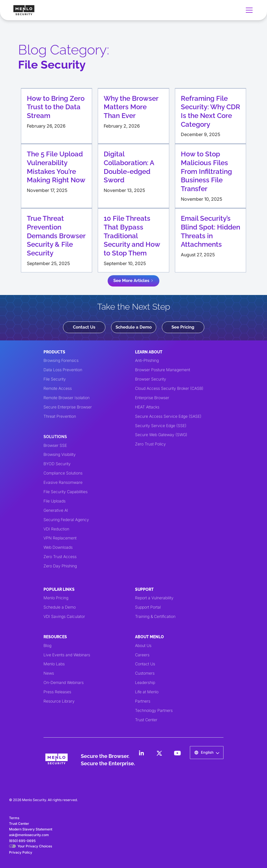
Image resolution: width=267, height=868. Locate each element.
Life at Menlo (147, 692)
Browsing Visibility (60, 454)
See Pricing (183, 327)
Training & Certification (155, 616)
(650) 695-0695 (22, 841)
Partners (143, 701)
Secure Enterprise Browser (68, 407)
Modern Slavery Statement (31, 829)
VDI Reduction (56, 529)
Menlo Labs (54, 664)
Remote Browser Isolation (67, 398)
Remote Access (58, 388)
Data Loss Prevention (63, 370)
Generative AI (56, 510)
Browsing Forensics (61, 360)
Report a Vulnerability (154, 598)
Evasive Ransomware (63, 482)
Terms (14, 818)
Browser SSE (55, 445)
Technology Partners (154, 710)
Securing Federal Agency (66, 520)
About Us (143, 645)
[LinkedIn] (141, 753)
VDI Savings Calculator (64, 616)
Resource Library (59, 701)
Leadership (145, 682)
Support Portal (148, 607)
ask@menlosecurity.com (29, 835)
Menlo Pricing (56, 598)
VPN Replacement (60, 538)
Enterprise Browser (152, 398)
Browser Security (151, 379)
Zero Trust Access (60, 557)
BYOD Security (57, 464)
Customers (145, 673)
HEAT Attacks (147, 407)
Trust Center (146, 720)
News (49, 673)
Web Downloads (58, 547)
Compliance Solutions (63, 473)
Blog (47, 645)
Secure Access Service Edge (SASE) (168, 416)
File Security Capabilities (66, 492)
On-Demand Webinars (64, 682)
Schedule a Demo (134, 327)
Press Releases (57, 692)
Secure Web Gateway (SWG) (161, 435)
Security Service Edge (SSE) (161, 426)
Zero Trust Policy (150, 444)
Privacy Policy (21, 852)
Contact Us (84, 327)
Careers (142, 655)
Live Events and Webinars (67, 655)
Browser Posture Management (163, 370)
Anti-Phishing (147, 360)
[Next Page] (133, 281)
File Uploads (55, 501)
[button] (248, 10)
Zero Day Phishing (60, 566)
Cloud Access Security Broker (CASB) (169, 388)
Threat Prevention (60, 416)
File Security (55, 379)
